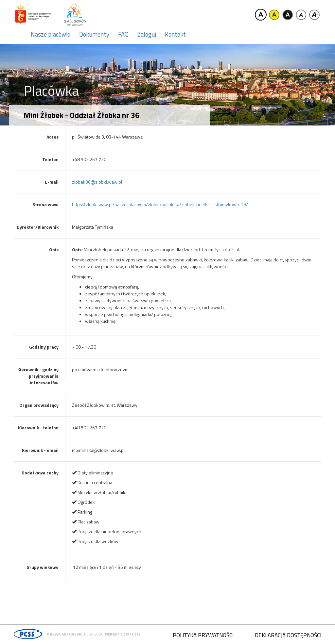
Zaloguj (147, 34)
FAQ (123, 34)
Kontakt (175, 34)
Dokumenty (94, 34)
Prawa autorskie (65, 634)
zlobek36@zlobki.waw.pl (97, 182)
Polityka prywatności (203, 635)
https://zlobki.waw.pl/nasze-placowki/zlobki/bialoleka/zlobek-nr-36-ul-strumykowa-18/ (160, 204)
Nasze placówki (51, 34)
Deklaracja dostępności (288, 635)
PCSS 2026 (94, 634)
